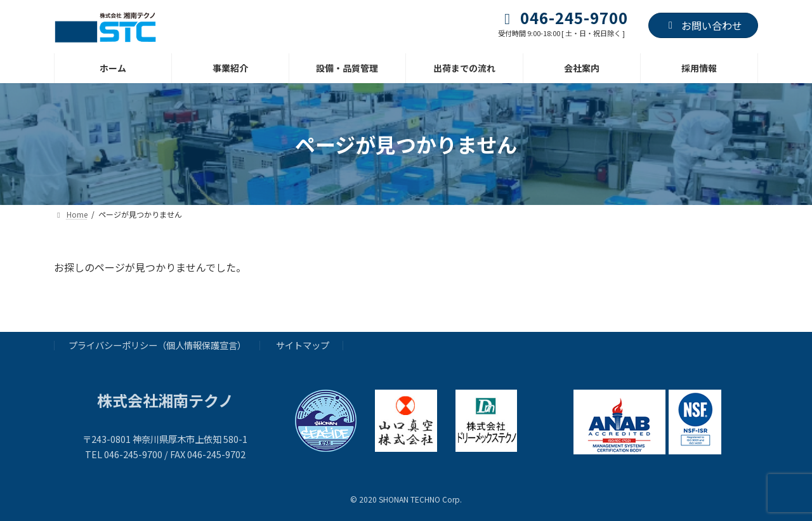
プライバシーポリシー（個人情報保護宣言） (157, 346)
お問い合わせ (703, 25)
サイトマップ (303, 346)
